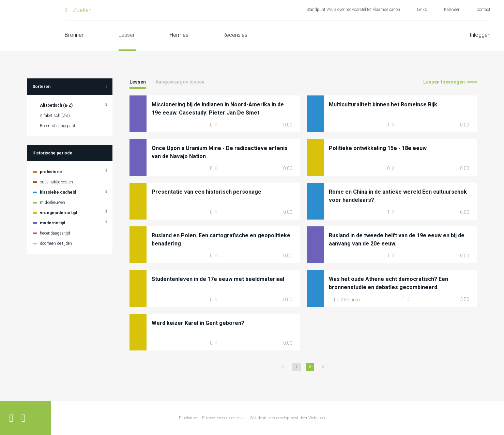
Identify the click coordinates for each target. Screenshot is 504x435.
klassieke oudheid (58, 192)
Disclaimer (188, 418)
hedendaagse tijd (55, 233)
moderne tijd (52, 223)
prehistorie (51, 172)
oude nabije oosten (56, 182)
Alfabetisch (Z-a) (55, 116)
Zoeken (82, 10)
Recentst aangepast (58, 126)
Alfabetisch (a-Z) (56, 105)
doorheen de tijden (56, 243)
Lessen (127, 35)
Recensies (235, 35)
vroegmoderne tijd (58, 213)
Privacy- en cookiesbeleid (224, 418)
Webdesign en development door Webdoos (287, 418)
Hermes (179, 35)
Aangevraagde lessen (180, 82)
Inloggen (480, 35)
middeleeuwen (52, 202)
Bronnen (75, 35)
